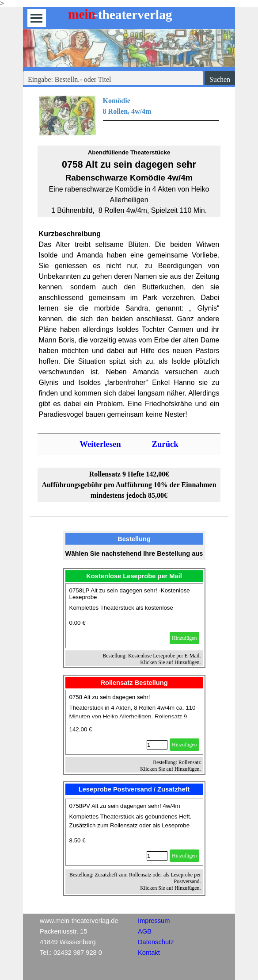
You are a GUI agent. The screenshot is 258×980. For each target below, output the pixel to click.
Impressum (154, 921)
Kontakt (149, 953)
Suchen (220, 79)
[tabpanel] (129, 115)
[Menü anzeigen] (36, 18)
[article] (134, 616)
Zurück (165, 444)
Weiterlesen (100, 444)
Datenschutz (156, 942)
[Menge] (157, 745)
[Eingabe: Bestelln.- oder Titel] (113, 80)
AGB (145, 931)
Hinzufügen (184, 638)
